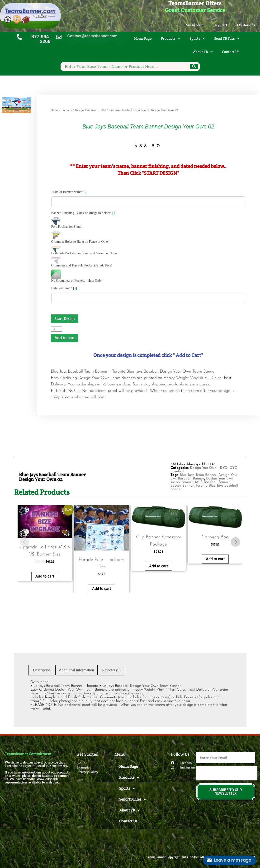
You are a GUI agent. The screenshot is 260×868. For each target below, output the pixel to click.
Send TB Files (227, 38)
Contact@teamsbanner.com (92, 36)
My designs (246, 25)
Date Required (64, 288)
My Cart (221, 25)
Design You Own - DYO (90, 110)
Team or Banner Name (69, 192)
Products (170, 38)
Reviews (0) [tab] (111, 670)
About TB (203, 52)
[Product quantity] (57, 329)
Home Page (143, 38)
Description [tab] (42, 670)
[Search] (194, 66)
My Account (195, 25)
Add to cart (65, 338)
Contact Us (231, 52)
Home (55, 110)
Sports (197, 38)
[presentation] (227, 773)
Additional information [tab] (76, 670)
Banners (67, 110)
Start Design (65, 319)
